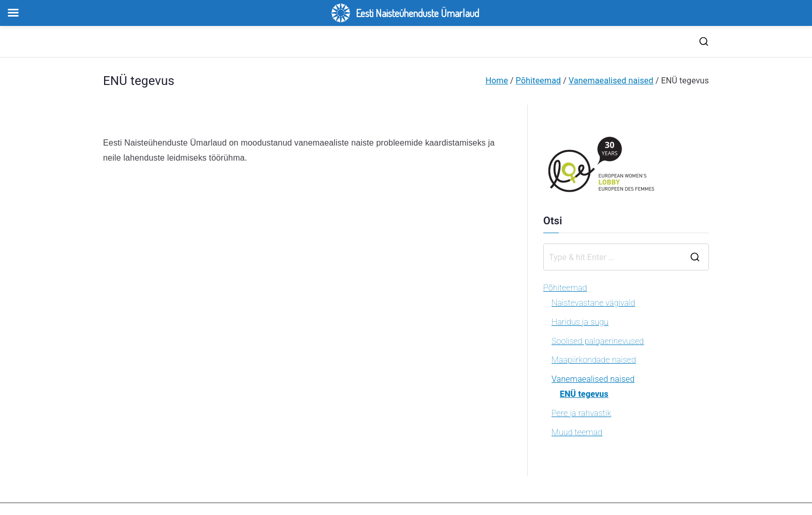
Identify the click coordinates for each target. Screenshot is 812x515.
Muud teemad (577, 432)
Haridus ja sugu (580, 322)
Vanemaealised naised (593, 379)
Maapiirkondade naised (594, 360)
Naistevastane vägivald (593, 303)
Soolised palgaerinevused (598, 341)
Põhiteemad (565, 288)
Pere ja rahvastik (581, 413)
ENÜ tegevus (584, 394)
